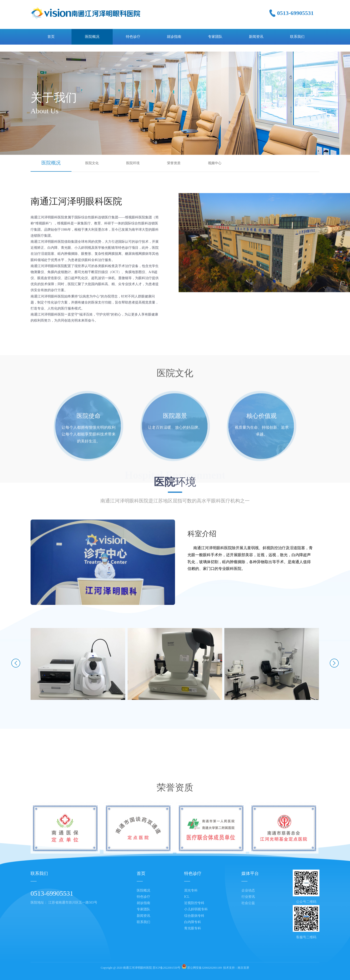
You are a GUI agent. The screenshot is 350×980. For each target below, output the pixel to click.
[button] (16, 664)
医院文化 (92, 163)
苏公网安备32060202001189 (205, 968)
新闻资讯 (143, 916)
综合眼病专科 (194, 916)
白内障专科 (193, 922)
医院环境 (133, 163)
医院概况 (51, 163)
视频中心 (215, 163)
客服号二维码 (306, 937)
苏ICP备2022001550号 (166, 968)
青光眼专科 (193, 928)
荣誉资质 (174, 163)
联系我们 (143, 922)
